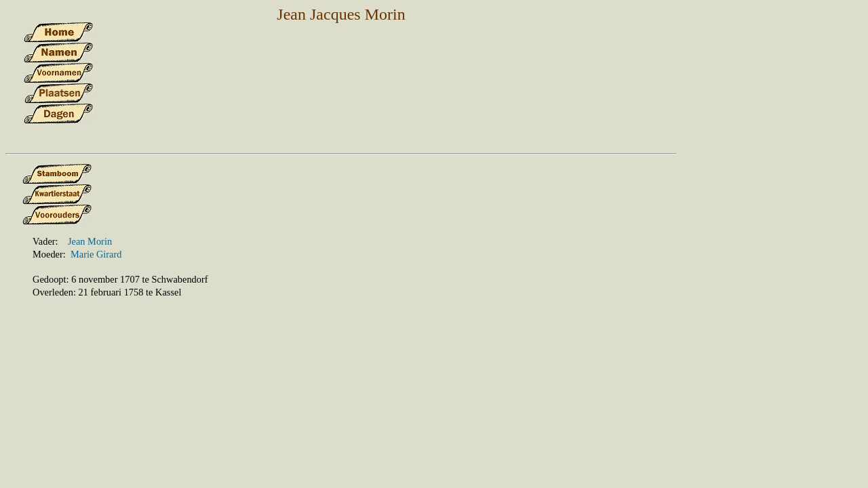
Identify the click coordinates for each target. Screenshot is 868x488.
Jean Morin (90, 241)
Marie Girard (96, 254)
